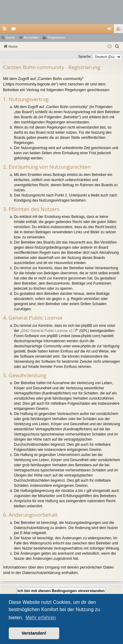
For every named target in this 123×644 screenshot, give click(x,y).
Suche (10, 37)
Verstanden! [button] (34, 633)
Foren (15, 30)
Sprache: (85, 56)
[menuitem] (117, 46)
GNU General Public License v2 (47, 331)
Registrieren (56, 37)
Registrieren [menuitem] (120, 30)
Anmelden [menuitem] (111, 30)
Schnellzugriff (6, 30)
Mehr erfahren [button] (41, 618)
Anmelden (31, 37)
